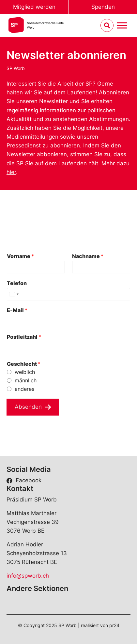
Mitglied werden (34, 7)
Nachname (88, 256)
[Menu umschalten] (122, 26)
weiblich (25, 372)
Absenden (28, 407)
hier (11, 172)
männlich (26, 380)
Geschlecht (24, 364)
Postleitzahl (24, 337)
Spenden (103, 7)
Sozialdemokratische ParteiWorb (46, 25)
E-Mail (17, 310)
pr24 (114, 625)
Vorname (20, 256)
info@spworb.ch (28, 576)
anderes (24, 389)
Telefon (17, 283)
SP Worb (16, 68)
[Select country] (14, 294)
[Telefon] (68, 294)
